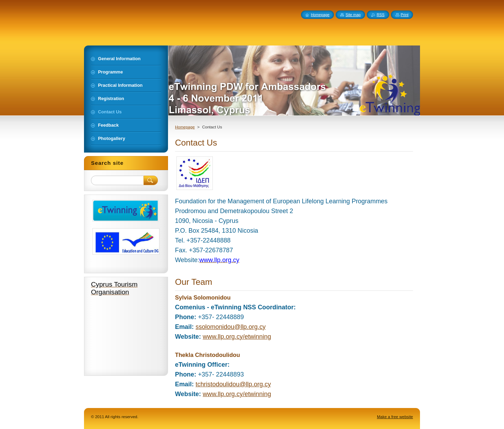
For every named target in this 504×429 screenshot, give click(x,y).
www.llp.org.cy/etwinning (237, 337)
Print (405, 15)
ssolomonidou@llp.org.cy (231, 327)
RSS (380, 15)
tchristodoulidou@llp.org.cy (233, 384)
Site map (353, 15)
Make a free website (395, 417)
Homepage (185, 127)
